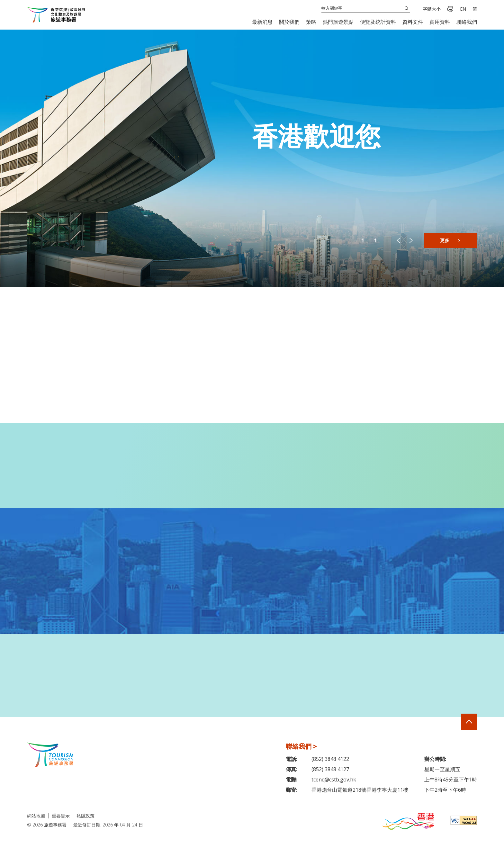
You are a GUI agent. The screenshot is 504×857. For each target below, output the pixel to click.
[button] (262, 22)
